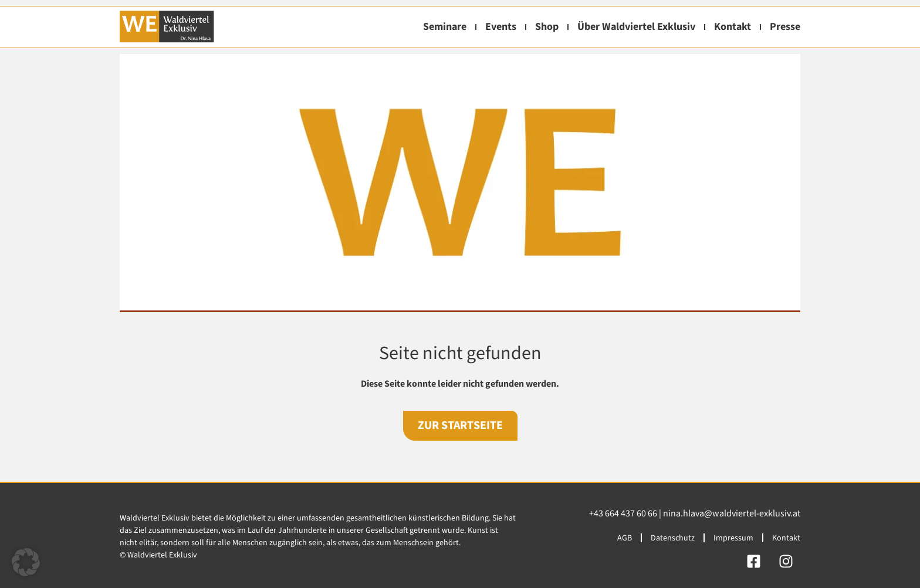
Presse (785, 27)
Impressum (733, 538)
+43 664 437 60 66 (623, 513)
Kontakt (733, 27)
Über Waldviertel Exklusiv (636, 27)
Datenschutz (673, 538)
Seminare (445, 27)
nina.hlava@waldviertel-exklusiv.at (732, 513)
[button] (26, 562)
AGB (625, 538)
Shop (547, 27)
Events (501, 27)
